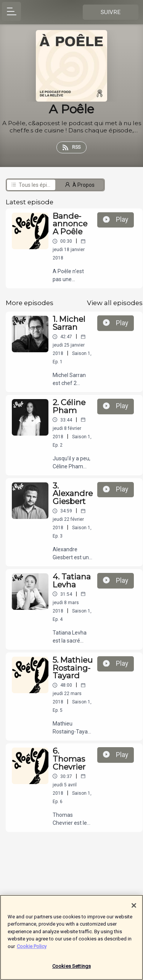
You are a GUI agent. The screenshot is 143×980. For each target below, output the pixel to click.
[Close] (134, 908)
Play (116, 220)
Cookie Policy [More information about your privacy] (32, 949)
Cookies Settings (71, 970)
